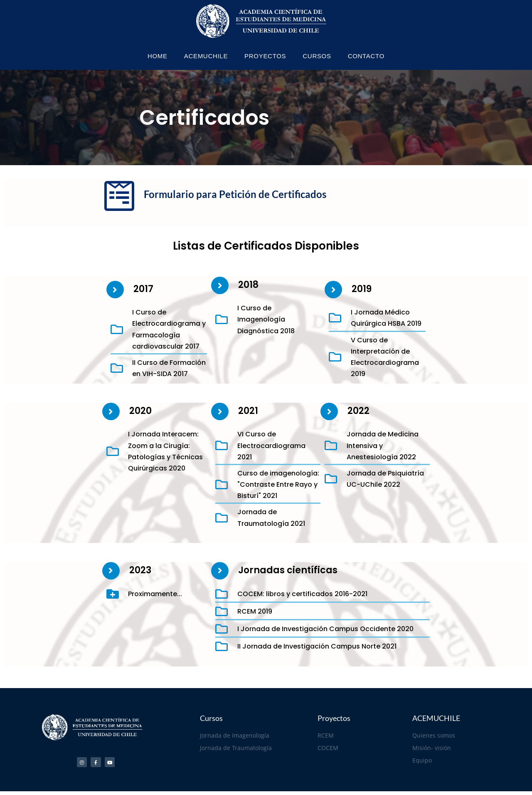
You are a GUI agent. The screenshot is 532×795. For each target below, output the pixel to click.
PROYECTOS (265, 56)
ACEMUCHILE (206, 56)
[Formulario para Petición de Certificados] (119, 196)
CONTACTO (366, 56)
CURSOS (317, 56)
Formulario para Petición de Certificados (235, 194)
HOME (158, 56)
